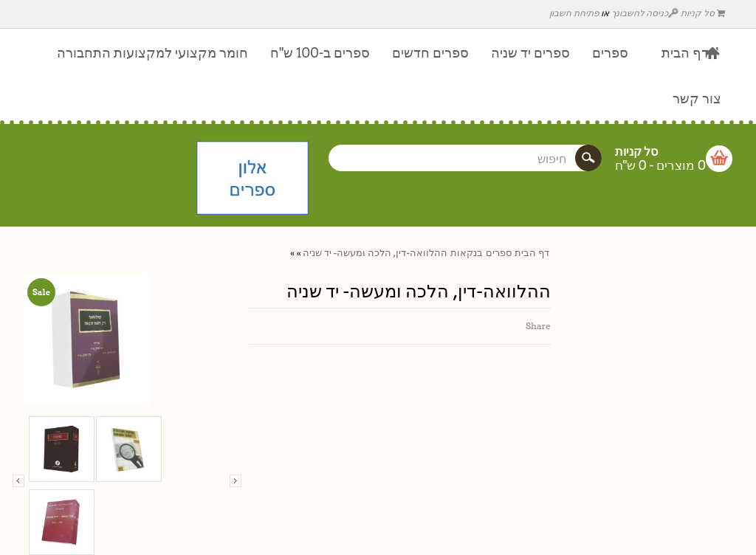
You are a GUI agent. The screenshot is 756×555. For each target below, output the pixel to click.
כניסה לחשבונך (645, 13)
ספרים (499, 253)
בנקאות (467, 253)
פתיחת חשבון (574, 13)
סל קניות (703, 13)
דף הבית (532, 253)
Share (538, 326)
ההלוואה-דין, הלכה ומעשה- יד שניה (375, 253)
